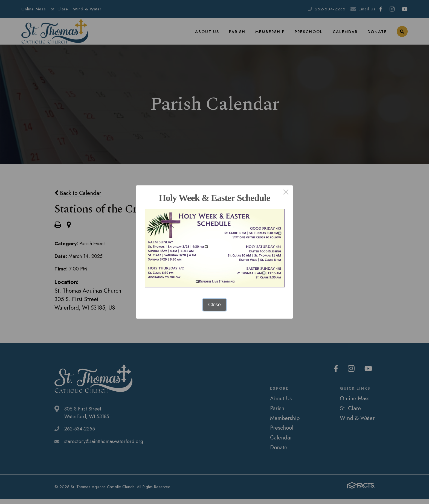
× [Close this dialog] (286, 193)
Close (215, 305)
